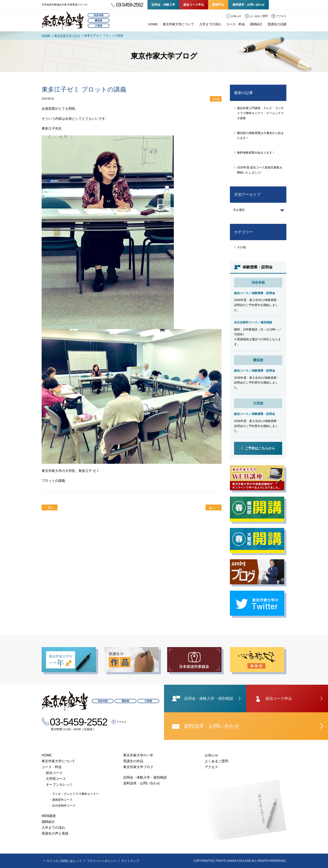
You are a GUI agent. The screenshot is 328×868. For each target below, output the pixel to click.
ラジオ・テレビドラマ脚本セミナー (76, 794)
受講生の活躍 (277, 24)
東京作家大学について (178, 24)
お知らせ (236, 16)
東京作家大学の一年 (138, 755)
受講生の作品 (133, 761)
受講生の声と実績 (55, 833)
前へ (51, 507)
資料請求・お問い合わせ (249, 5)
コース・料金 (236, 24)
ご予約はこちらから (260, 448)
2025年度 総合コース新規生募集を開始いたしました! (260, 170)
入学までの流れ (210, 24)
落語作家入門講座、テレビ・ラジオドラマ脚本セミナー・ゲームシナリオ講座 (260, 113)
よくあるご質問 (259, 16)
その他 (216, 99)
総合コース (54, 773)
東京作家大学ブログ (67, 36)
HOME (153, 24)
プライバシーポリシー (102, 861)
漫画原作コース (62, 800)
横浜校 (99, 20)
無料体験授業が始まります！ (256, 153)
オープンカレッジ (59, 785)
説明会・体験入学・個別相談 (145, 777)
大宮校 (99, 26)
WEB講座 (49, 816)
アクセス (281, 16)
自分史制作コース (64, 806)
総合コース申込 (194, 5)
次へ (212, 507)
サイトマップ (130, 861)
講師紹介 (256, 24)
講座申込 (218, 5)
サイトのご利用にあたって (64, 861)
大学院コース (56, 779)
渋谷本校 (99, 15)
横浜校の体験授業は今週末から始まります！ (260, 135)
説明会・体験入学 (163, 5)
